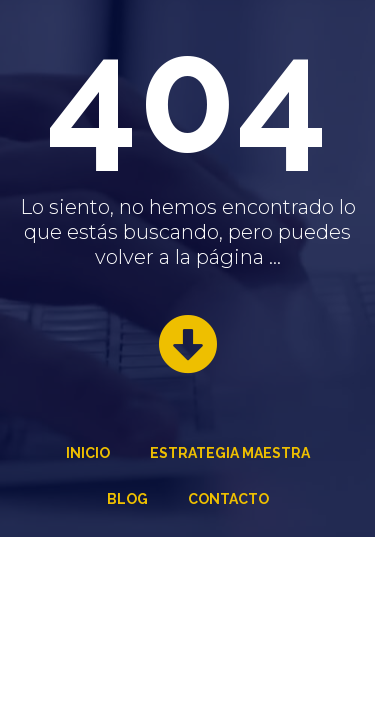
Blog (127, 499)
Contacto (228, 499)
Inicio (88, 453)
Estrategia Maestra (230, 453)
